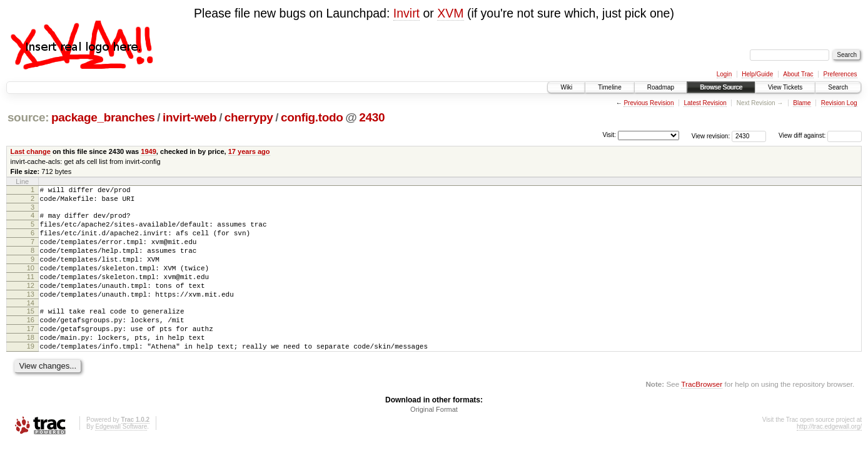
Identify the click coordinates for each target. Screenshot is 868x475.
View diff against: (820, 135)
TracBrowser (702, 416)
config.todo (312, 117)
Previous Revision (648, 103)
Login (724, 74)
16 (31, 344)
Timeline (609, 87)
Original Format (434, 441)
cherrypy (249, 117)
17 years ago (249, 151)
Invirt (406, 13)
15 (31, 334)
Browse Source (721, 87)
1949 (149, 151)
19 (31, 376)
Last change (31, 151)
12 (31, 304)
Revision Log (839, 103)
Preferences (840, 74)
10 (31, 283)
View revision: (711, 135)
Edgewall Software (121, 458)
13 (31, 315)
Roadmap (661, 87)
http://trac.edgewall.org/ (829, 458)
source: (28, 117)
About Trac (798, 74)
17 (31, 355)
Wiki (566, 87)
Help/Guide (757, 74)
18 (31, 365)
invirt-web (189, 117)
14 (31, 325)
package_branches (103, 117)
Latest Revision (705, 103)
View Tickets (785, 87)
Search (838, 87)
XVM (450, 13)
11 (31, 294)
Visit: (609, 135)
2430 (372, 117)
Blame (802, 103)
